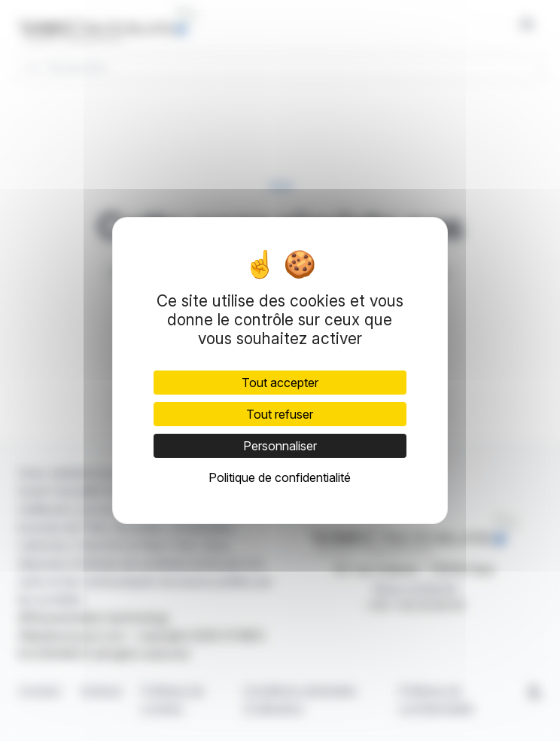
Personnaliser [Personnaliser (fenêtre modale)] (280, 446)
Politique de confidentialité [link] (280, 477)
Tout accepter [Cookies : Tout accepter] (280, 383)
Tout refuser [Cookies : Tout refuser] (280, 414)
